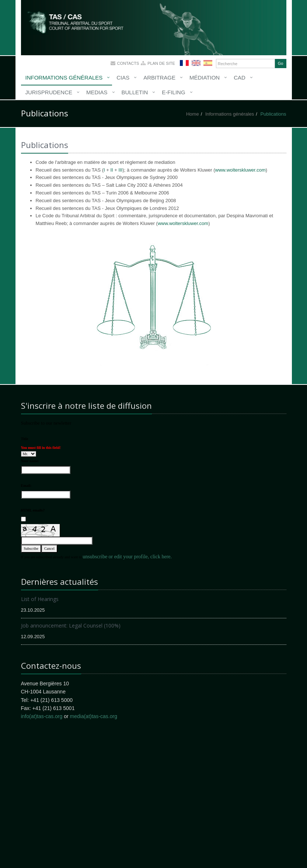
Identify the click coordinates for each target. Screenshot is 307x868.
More (86, 26)
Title (25, 439)
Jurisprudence (49, 92)
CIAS (123, 78)
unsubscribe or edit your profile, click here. (127, 557)
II (111, 170)
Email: (26, 486)
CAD (240, 78)
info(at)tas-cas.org (42, 716)
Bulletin (135, 92)
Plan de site (161, 63)
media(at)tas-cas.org (94, 716)
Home (193, 114)
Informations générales (64, 78)
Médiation (205, 78)
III (121, 170)
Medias (97, 92)
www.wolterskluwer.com (240, 170)
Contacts (128, 63)
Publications (273, 114)
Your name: (30, 461)
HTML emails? (33, 510)
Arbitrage (159, 78)
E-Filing (173, 92)
